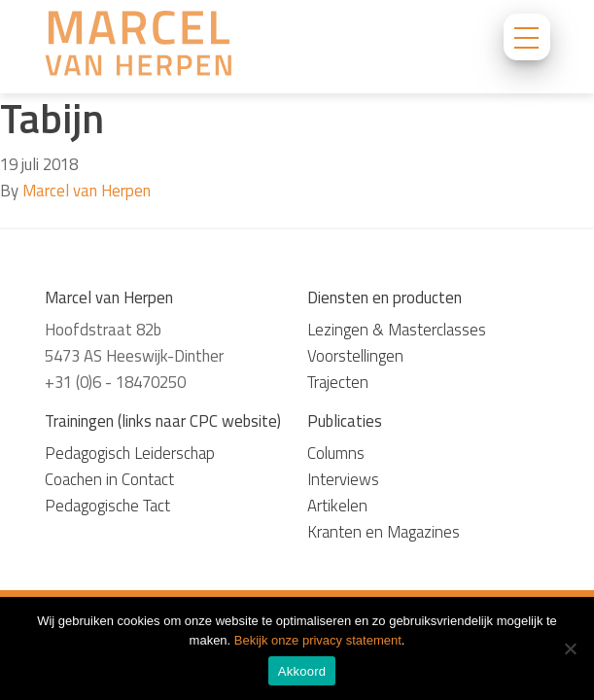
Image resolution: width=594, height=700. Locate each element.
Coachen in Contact (109, 479)
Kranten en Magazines (384, 532)
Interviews (343, 479)
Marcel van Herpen (87, 191)
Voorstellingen (355, 356)
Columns (336, 453)
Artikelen (337, 506)
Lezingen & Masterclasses (397, 330)
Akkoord (302, 671)
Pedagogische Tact (107, 506)
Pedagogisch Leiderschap (130, 453)
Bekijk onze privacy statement (318, 640)
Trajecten (338, 382)
